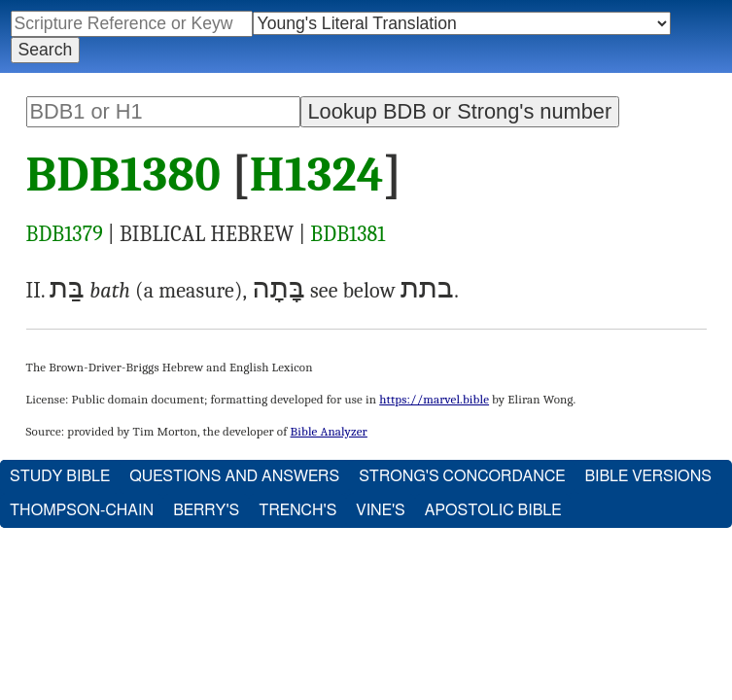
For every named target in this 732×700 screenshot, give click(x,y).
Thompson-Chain (82, 510)
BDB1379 (65, 234)
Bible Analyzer (329, 431)
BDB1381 (348, 234)
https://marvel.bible (434, 399)
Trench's (297, 510)
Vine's (380, 510)
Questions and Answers (234, 476)
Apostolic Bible (493, 510)
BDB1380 (123, 175)
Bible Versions (648, 476)
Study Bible (60, 476)
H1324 (317, 175)
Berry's (206, 510)
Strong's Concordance (462, 476)
